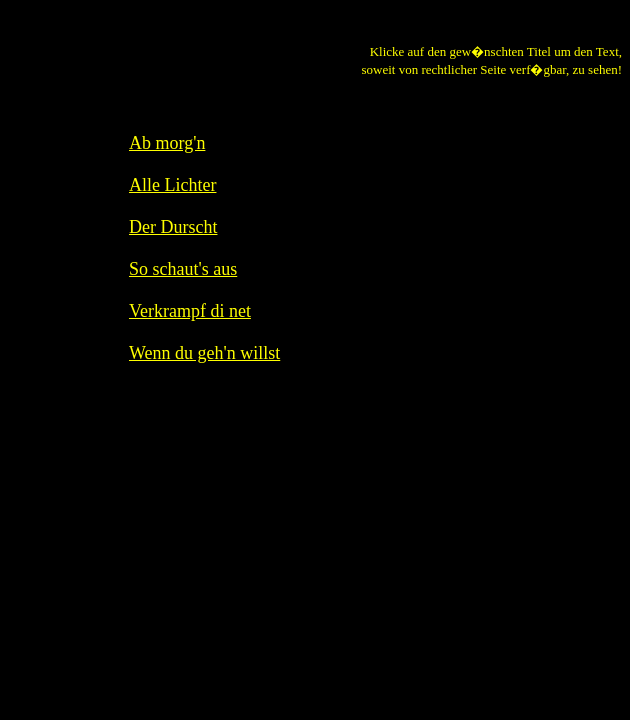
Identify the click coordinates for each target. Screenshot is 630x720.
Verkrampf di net (190, 311)
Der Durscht (173, 227)
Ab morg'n (167, 143)
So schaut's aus (183, 269)
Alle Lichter (172, 185)
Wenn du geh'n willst (204, 353)
